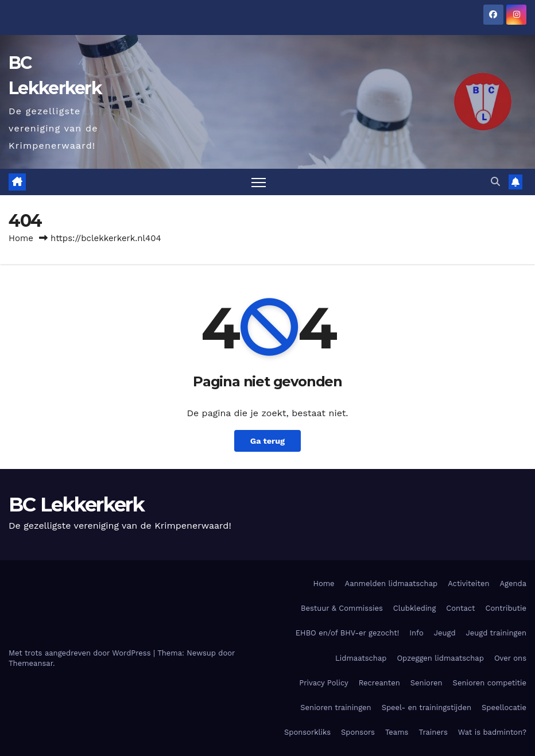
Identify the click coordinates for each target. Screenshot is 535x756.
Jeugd (445, 633)
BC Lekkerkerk (76, 505)
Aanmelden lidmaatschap (391, 584)
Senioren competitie (490, 683)
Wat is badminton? (492, 732)
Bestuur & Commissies (342, 608)
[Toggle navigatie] (259, 182)
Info (416, 633)
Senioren (427, 683)
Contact (460, 608)
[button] (495, 182)
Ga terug (267, 441)
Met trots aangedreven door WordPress (81, 653)
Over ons (510, 658)
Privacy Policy (323, 683)
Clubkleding (415, 608)
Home (21, 238)
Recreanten (379, 683)
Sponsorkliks (307, 732)
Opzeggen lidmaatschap (440, 658)
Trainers (433, 732)
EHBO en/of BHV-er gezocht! (347, 633)
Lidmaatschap (361, 658)
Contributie (506, 608)
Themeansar (31, 663)
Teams (397, 732)
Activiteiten (468, 584)
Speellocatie (504, 707)
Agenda (513, 584)
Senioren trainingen (336, 707)
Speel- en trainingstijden (427, 707)
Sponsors (358, 732)
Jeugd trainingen (496, 633)
